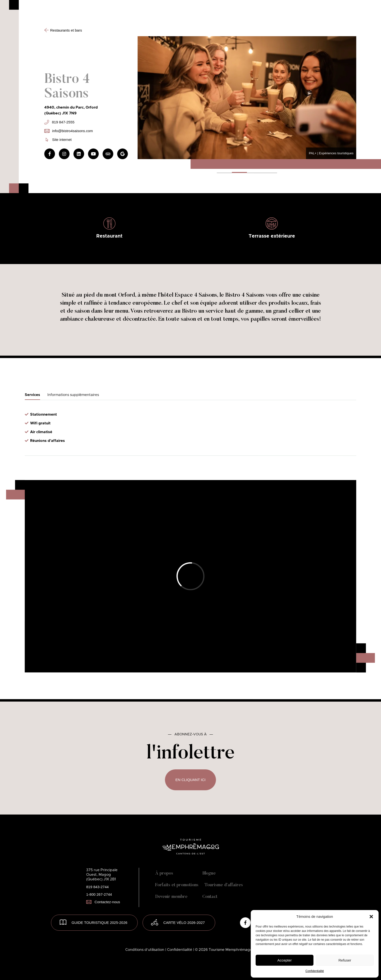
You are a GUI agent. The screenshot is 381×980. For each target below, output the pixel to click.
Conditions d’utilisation (145, 950)
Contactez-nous (103, 902)
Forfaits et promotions (177, 885)
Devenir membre (171, 897)
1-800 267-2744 (99, 894)
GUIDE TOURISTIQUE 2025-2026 (100, 923)
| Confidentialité (179, 950)
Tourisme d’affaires (224, 885)
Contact (210, 897)
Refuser (345, 960)
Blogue (209, 874)
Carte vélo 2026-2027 (184, 923)
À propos (164, 874)
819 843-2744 (98, 887)
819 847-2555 (59, 122)
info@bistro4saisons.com (69, 131)
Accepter (284, 960)
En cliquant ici (190, 780)
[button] (371, 917)
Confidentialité (315, 971)
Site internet (59, 140)
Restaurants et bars (63, 30)
